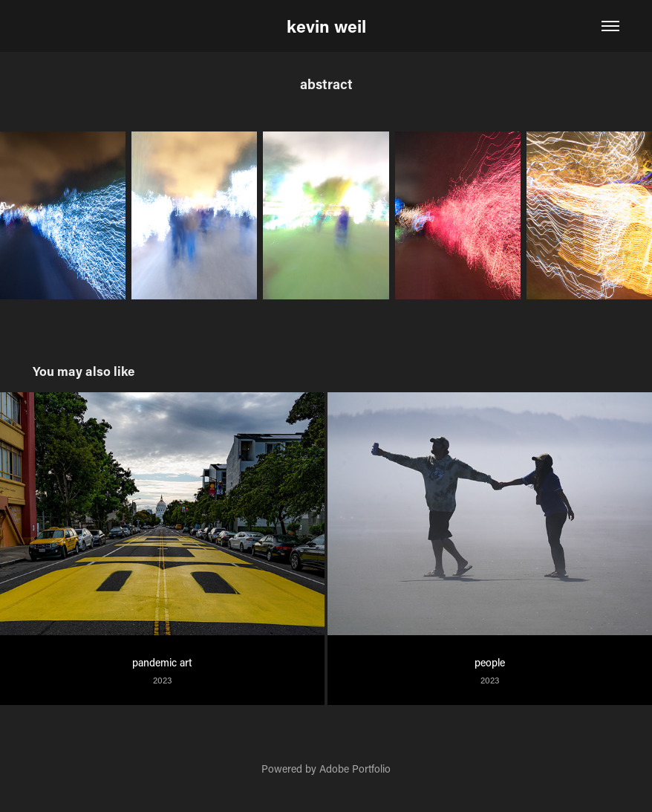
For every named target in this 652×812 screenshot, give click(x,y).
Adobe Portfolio (355, 769)
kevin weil (326, 26)
